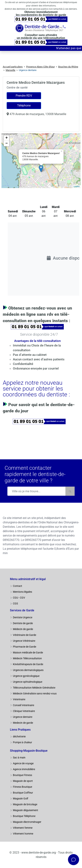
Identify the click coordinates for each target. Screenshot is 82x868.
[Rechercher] (70, 491)
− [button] (7, 144)
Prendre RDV (24, 96)
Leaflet (77, 186)
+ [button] (7, 138)
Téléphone (24, 105)
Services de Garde (22, 610)
